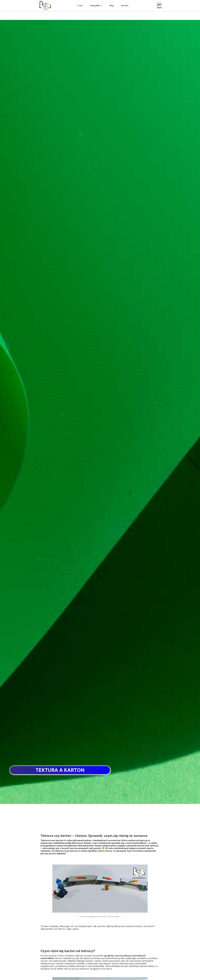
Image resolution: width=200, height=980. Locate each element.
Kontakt (125, 6)
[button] (96, 6)
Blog (112, 6)
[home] (45, 6)
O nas (80, 6)
